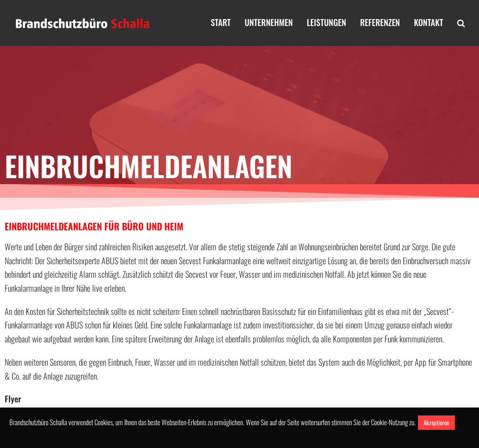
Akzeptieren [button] (436, 422)
